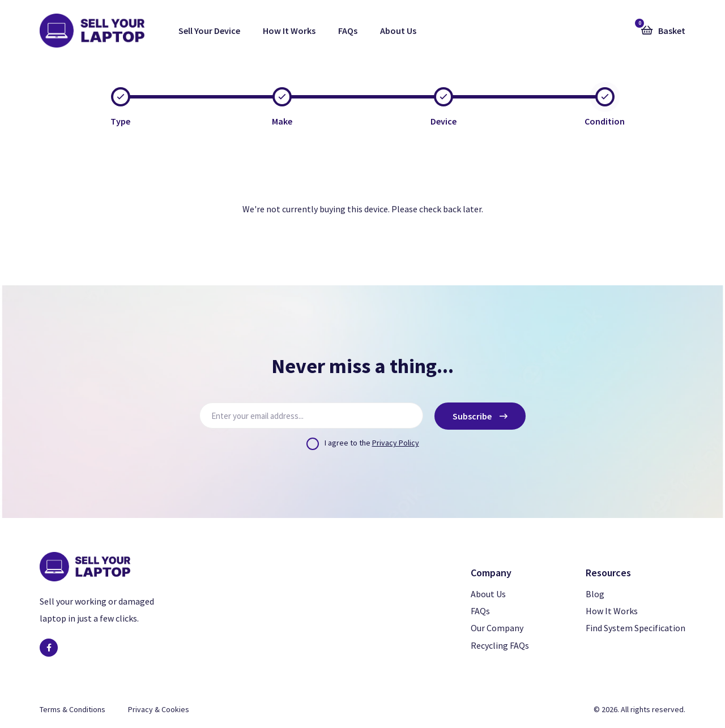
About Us (398, 31)
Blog (595, 594)
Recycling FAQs (500, 645)
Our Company (497, 628)
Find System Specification (636, 628)
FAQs (348, 31)
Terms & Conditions (72, 709)
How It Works (289, 31)
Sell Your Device (209, 31)
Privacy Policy (396, 443)
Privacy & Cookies (159, 709)
